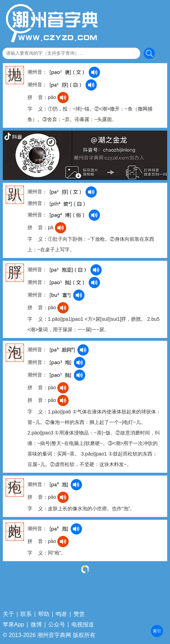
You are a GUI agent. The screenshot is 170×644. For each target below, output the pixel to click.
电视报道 (83, 625)
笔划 (157, 631)
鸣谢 (61, 614)
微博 (36, 625)
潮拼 (157, 631)
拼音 (157, 631)
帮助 (44, 614)
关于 (8, 614)
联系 (26, 614)
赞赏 (79, 614)
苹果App (13, 625)
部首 (157, 631)
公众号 (57, 625)
